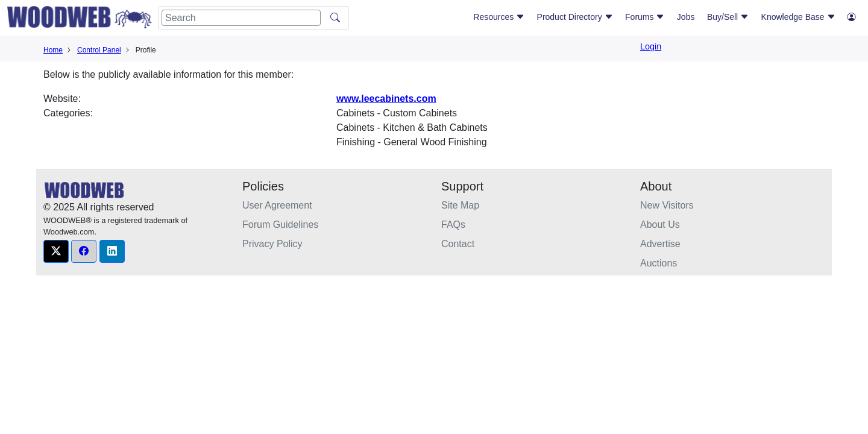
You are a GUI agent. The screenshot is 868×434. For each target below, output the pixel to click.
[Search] (241, 18)
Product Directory (575, 17)
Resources (499, 17)
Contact (458, 244)
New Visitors (667, 205)
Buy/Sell (728, 17)
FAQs (453, 225)
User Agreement (277, 205)
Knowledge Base (798, 17)
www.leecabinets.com (386, 99)
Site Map (460, 205)
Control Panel (99, 50)
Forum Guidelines (280, 225)
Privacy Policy (272, 244)
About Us (660, 225)
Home (53, 50)
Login (651, 46)
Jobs (686, 17)
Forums (645, 17)
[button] (56, 251)
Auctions (659, 263)
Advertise (660, 244)
